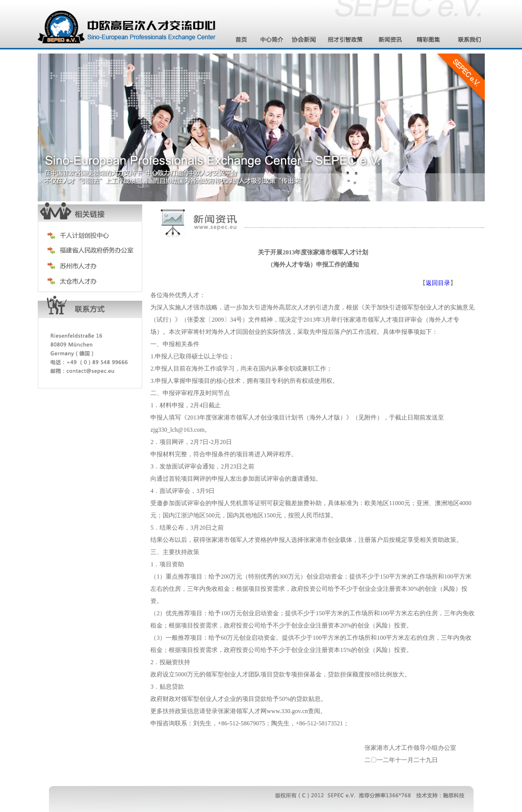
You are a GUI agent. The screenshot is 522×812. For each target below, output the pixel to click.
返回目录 (438, 283)
